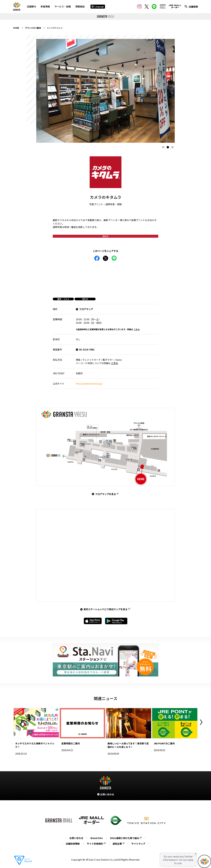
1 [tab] (163, 147)
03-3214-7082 (87, 349)
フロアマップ (86, 309)
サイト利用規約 (95, 844)
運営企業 (117, 844)
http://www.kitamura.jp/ (89, 384)
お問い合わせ (76, 838)
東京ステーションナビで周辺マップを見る (105, 609)
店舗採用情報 (73, 844)
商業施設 (80, 6)
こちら (137, 329)
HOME (16, 28)
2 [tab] (168, 147)
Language (98, 7)
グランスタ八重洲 (33, 28)
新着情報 (45, 6)
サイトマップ (138, 844)
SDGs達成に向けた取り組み (125, 838)
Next (201, 722)
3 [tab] (172, 147)
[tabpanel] (105, 91)
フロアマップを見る (105, 494)
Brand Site (97, 838)
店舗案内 (31, 6)
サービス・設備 (63, 6)
